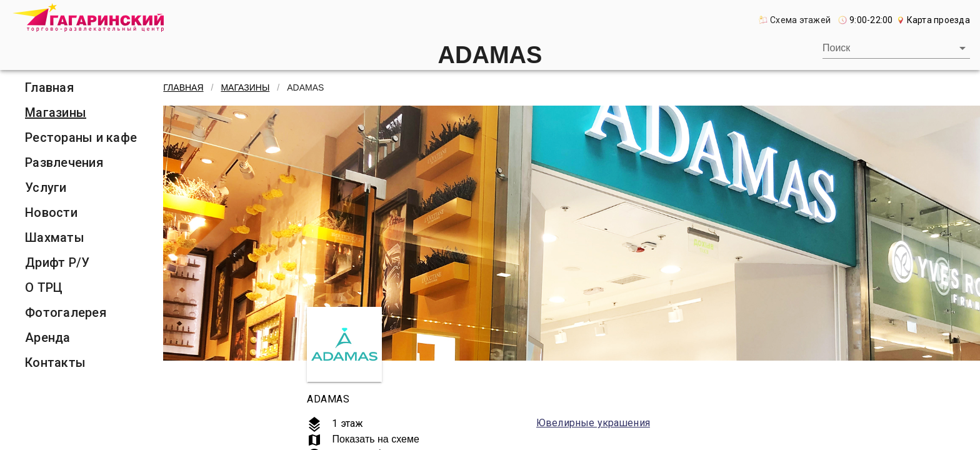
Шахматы (55, 237)
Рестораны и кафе (81, 137)
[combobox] (896, 48)
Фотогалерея (66, 312)
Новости (51, 212)
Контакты (55, 362)
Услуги (46, 187)
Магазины (56, 112)
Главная (49, 87)
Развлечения (64, 162)
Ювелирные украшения (593, 423)
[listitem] (81, 87)
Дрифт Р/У (57, 262)
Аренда (48, 337)
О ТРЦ (44, 287)
